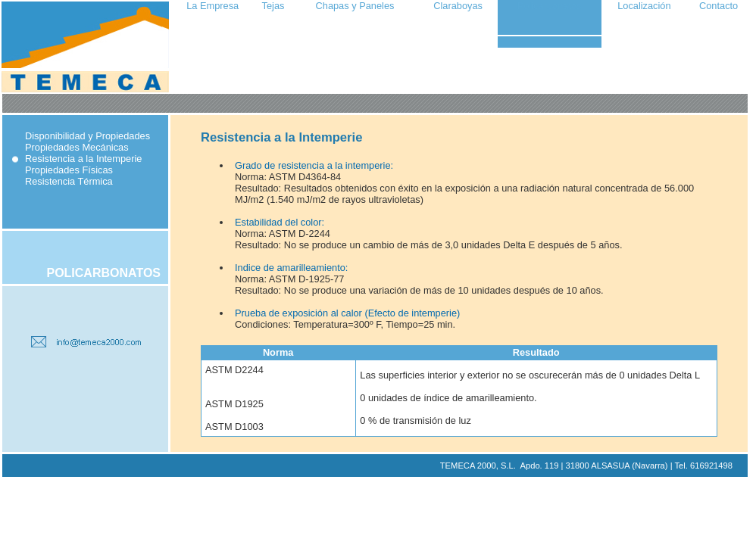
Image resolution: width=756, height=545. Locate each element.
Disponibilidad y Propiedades (87, 136)
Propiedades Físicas (69, 170)
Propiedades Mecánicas (77, 147)
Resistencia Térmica (69, 181)
